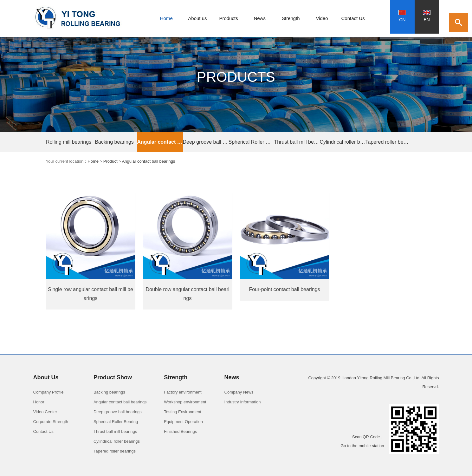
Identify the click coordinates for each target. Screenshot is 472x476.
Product (110, 161)
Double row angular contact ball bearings (187, 294)
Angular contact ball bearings (160, 142)
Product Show (113, 377)
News (260, 18)
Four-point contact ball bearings (284, 289)
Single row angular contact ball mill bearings (91, 294)
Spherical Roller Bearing (116, 422)
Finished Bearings (180, 431)
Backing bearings (114, 142)
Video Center (45, 412)
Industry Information (243, 402)
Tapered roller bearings (388, 142)
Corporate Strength (51, 422)
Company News (239, 392)
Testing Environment (183, 412)
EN (427, 16)
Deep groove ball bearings (206, 142)
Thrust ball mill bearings (297, 142)
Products (228, 18)
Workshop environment (185, 402)
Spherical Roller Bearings (251, 142)
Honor (39, 402)
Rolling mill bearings (69, 142)
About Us (46, 377)
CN (402, 16)
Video (322, 18)
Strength (291, 18)
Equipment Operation (183, 422)
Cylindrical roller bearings (343, 142)
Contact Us (353, 18)
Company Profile (48, 392)
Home (166, 18)
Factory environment (183, 392)
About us (197, 18)
